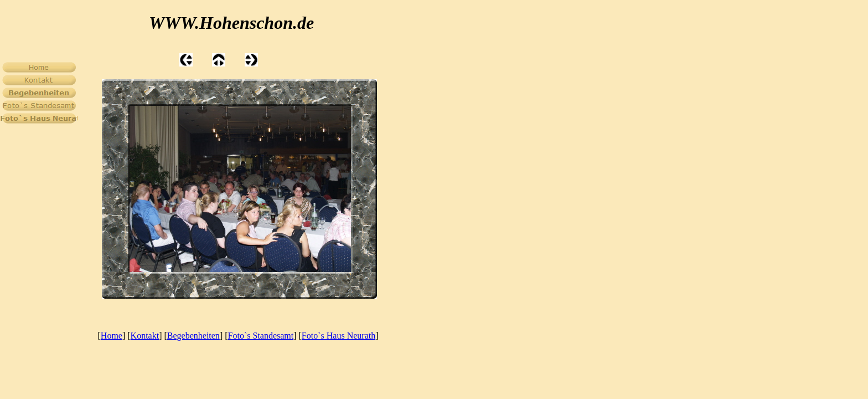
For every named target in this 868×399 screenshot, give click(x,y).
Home (112, 336)
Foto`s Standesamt (261, 336)
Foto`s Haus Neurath (339, 336)
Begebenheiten (193, 336)
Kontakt (145, 336)
